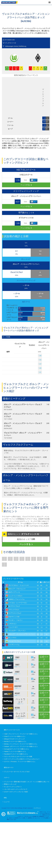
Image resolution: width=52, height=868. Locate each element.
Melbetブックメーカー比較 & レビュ (15, 752)
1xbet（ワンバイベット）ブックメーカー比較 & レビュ (21, 734)
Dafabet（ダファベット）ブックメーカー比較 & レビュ (21, 747)
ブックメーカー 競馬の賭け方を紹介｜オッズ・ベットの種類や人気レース (27, 782)
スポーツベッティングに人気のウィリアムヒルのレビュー (22, 759)
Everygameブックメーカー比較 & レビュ (16, 749)
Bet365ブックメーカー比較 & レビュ (15, 742)
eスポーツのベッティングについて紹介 (16, 792)
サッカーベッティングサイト (13, 787)
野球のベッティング (10, 784)
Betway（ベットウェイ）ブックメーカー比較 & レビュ (21, 744)
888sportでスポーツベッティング (14, 739)
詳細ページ (17, 660)
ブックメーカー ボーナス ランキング (17, 772)
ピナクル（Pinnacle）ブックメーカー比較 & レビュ (20, 762)
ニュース (7, 802)
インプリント (37, 808)
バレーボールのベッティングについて (16, 789)
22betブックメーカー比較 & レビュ (15, 736)
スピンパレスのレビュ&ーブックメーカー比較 (18, 757)
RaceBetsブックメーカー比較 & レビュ (16, 754)
